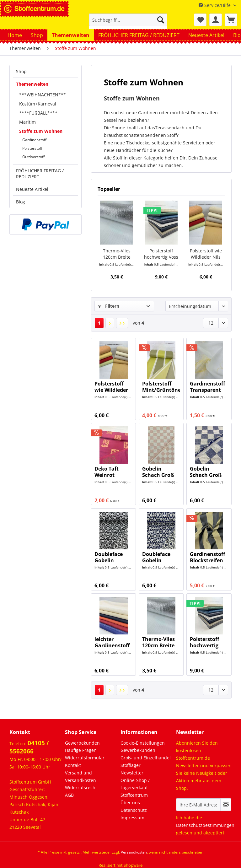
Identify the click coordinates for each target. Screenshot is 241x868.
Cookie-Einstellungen (143, 743)
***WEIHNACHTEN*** (43, 95)
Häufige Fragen (81, 750)
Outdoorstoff (33, 157)
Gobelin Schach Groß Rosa (158, 472)
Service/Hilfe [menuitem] (215, 5)
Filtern (109, 306)
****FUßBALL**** (38, 113)
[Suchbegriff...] (128, 20)
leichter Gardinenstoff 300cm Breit (112, 642)
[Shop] (37, 35)
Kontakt (73, 765)
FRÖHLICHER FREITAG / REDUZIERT (40, 174)
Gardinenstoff (34, 140)
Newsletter (132, 773)
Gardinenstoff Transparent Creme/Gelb (207, 387)
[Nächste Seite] (110, 323)
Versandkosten (134, 852)
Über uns (130, 803)
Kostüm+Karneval (38, 104)
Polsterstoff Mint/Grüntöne (161, 387)
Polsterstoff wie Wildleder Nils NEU (206, 254)
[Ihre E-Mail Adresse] (198, 805)
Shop (21, 71)
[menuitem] (128, 23)
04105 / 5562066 (29, 747)
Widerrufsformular (85, 758)
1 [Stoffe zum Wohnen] (99, 323)
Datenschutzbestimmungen (205, 825)
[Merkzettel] (200, 20)
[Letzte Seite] (122, 323)
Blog (21, 202)
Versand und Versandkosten (80, 776)
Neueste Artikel (32, 189)
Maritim (27, 122)
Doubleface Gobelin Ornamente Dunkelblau (157, 557)
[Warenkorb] (231, 20)
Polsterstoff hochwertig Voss (161, 254)
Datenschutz (134, 810)
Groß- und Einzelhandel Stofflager (146, 761)
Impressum (132, 818)
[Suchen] (161, 20)
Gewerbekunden (82, 743)
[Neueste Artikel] (206, 35)
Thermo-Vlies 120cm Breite (117, 254)
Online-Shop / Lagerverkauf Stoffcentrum (135, 788)
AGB (69, 795)
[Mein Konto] (216, 20)
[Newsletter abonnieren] (226, 805)
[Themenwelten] (71, 35)
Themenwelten (32, 84)
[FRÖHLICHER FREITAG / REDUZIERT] (139, 35)
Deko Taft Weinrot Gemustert (108, 472)
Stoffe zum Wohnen (41, 131)
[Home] (15, 35)
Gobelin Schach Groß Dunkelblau (206, 472)
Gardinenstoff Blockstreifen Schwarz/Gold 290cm (207, 557)
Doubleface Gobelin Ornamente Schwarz (109, 557)
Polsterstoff (32, 148)
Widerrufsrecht (81, 787)
